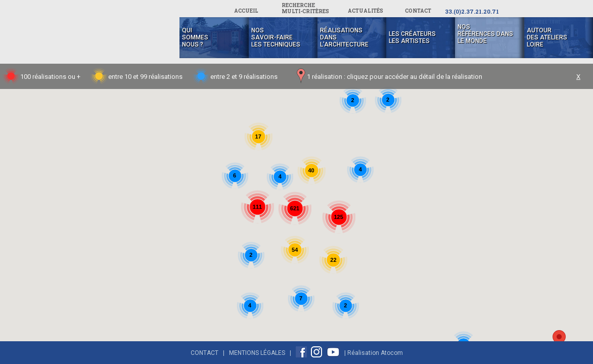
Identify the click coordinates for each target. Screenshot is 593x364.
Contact (204, 353)
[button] (559, 339)
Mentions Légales (257, 353)
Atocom (392, 353)
